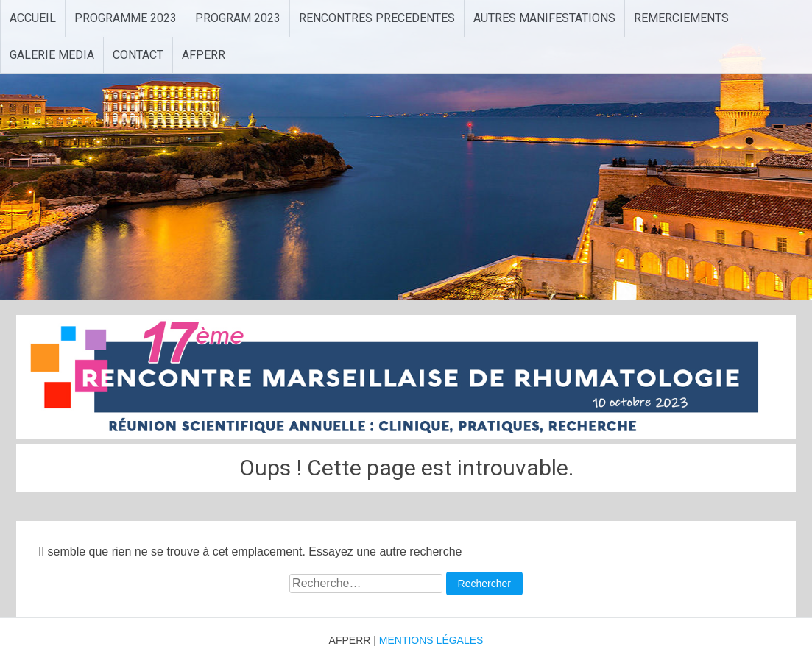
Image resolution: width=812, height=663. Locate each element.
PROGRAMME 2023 (126, 18)
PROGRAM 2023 (238, 18)
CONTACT (138, 55)
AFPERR (204, 55)
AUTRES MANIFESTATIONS (544, 18)
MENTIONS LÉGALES (431, 640)
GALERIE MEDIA (52, 55)
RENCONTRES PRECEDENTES (377, 18)
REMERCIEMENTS (681, 18)
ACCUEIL (33, 18)
